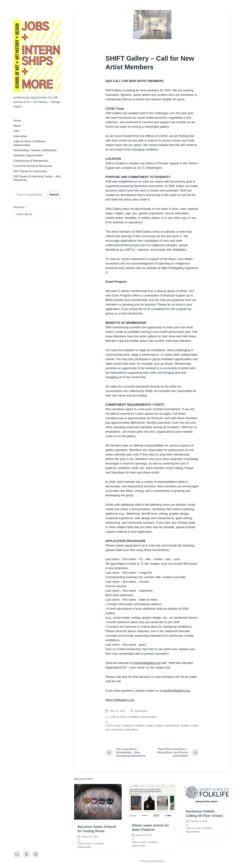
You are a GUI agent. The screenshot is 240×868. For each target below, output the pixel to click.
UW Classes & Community (30, 171)
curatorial (127, 726)
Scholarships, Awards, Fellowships (35, 150)
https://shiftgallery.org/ (120, 700)
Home (17, 121)
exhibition (140, 726)
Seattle (185, 726)
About (17, 126)
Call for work (113, 726)
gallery (151, 726)
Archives (19, 207)
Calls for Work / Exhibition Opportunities (133, 717)
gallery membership (168, 726)
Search (54, 195)
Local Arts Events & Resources (33, 166)
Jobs (16, 131)
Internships (20, 136)
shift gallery (132, 730)
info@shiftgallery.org (147, 663)
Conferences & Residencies (31, 161)
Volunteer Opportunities (28, 155)
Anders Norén (157, 861)
